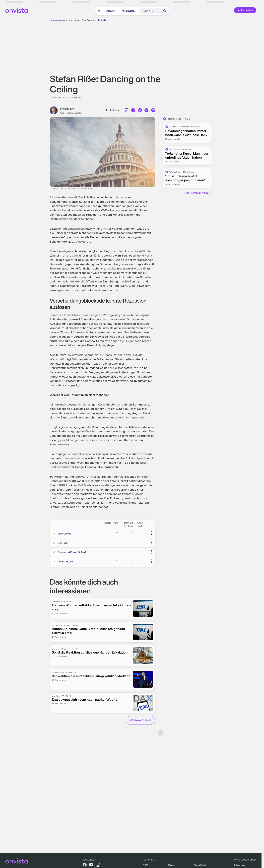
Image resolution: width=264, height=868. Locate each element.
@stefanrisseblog (74, 113)
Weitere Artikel (140, 720)
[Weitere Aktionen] (151, 533)
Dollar (172, 865)
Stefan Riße (67, 109)
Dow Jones (65, 534)
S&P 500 (63, 543)
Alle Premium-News (198, 193)
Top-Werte (200, 865)
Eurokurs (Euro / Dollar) (72, 552)
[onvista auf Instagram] (98, 865)
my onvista (128, 11)
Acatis (54, 98)
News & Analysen (58, 20)
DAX (145, 865)
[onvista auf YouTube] (91, 865)
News (70, 20)
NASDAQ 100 (66, 562)
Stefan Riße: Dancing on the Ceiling (91, 20)
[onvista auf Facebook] (85, 865)
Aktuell (111, 11)
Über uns (240, 865)
